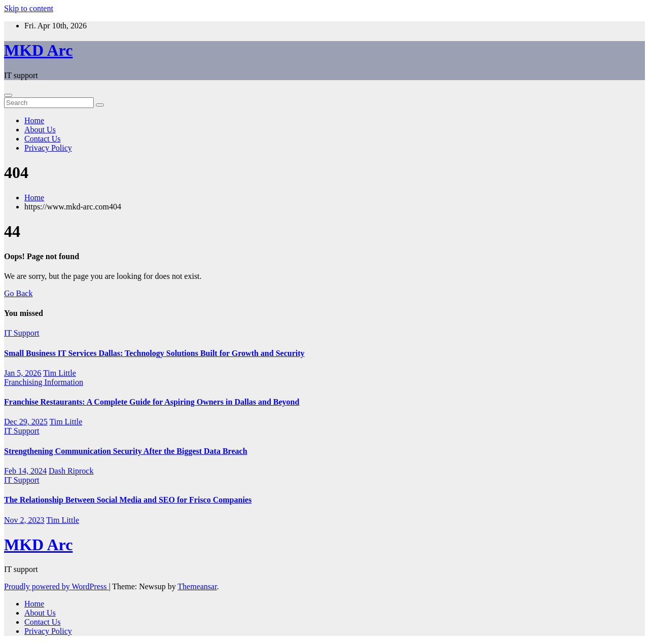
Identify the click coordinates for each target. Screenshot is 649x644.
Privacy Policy (48, 148)
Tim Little (60, 373)
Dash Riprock (71, 471)
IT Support (22, 333)
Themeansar (197, 586)
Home (34, 120)
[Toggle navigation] (8, 95)
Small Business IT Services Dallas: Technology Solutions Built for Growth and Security (154, 353)
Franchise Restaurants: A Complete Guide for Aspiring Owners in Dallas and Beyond (152, 402)
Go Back (18, 293)
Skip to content (29, 8)
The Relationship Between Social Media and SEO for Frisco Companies (128, 500)
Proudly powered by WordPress (56, 586)
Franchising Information (44, 382)
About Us (40, 130)
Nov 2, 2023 (24, 520)
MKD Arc (38, 50)
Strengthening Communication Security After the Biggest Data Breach (126, 451)
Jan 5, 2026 (23, 373)
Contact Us (43, 139)
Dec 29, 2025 (26, 422)
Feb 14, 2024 (25, 471)
